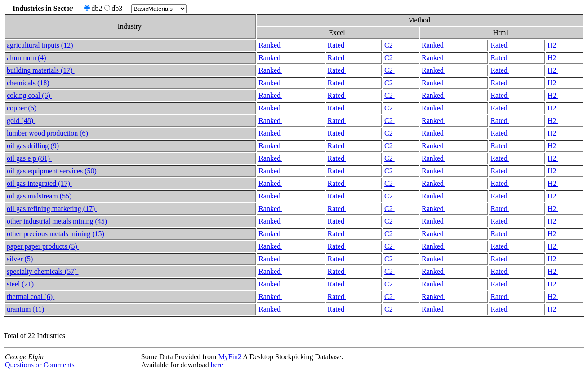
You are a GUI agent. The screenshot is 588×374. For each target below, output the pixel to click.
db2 (93, 8)
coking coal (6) (29, 95)
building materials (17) (41, 70)
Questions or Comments (40, 365)
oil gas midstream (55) (40, 196)
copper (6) (22, 108)
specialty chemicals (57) (43, 271)
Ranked (270, 45)
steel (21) (21, 284)
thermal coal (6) (31, 297)
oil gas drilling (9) (34, 146)
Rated (337, 45)
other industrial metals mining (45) (58, 221)
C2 (390, 45)
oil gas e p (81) (29, 158)
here (217, 365)
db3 (113, 8)
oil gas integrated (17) (39, 183)
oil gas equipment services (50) (53, 171)
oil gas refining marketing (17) (52, 209)
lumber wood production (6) (48, 133)
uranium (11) (26, 309)
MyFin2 (230, 357)
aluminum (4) (27, 58)
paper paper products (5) (43, 246)
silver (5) (21, 259)
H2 (553, 45)
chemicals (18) (29, 83)
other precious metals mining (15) (56, 234)
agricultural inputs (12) (41, 45)
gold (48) (21, 121)
